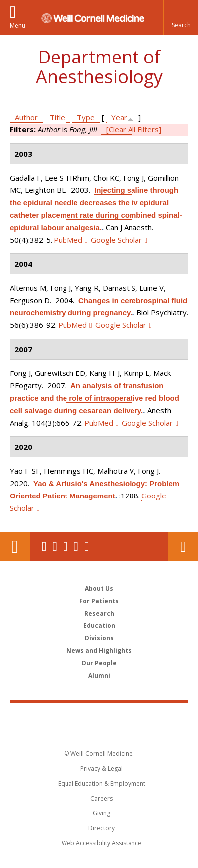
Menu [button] (18, 26)
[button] (181, 17)
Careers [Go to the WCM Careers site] (101, 798)
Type (86, 117)
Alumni (99, 675)
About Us (99, 589)
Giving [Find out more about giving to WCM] (101, 813)
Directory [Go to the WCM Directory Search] (101, 828)
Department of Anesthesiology (99, 67)
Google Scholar (116, 240)
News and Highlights (99, 651)
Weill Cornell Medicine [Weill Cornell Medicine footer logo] (99, 718)
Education (99, 626)
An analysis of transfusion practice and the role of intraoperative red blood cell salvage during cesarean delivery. (95, 398)
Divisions (99, 638)
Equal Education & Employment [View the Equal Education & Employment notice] (102, 783)
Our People (99, 663)
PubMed (68, 240)
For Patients (99, 601)
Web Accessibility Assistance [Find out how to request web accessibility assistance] (101, 843)
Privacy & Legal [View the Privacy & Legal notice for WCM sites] (101, 769)
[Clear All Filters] (134, 129)
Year (119, 117)
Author (26, 117)
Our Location (15, 547)
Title (57, 117)
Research (99, 613)
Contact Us (183, 547)
